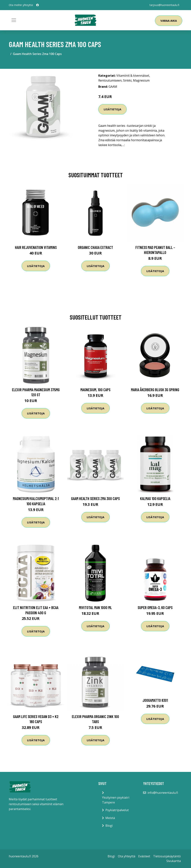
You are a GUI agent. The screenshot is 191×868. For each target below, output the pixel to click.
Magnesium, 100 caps (95, 390)
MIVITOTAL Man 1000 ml (95, 607)
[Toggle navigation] (14, 20)
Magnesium (141, 80)
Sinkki (127, 80)
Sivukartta (174, 861)
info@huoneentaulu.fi (163, 793)
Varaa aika (169, 21)
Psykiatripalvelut (117, 810)
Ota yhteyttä (127, 856)
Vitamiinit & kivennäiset (133, 76)
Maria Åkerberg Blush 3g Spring (155, 390)
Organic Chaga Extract (95, 247)
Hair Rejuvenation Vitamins (36, 247)
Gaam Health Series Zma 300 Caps (95, 498)
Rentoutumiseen (110, 80)
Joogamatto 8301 (155, 700)
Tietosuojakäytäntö (167, 856)
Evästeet (144, 856)
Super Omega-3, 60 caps (155, 607)
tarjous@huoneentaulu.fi (164, 5)
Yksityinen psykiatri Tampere (116, 800)
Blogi (109, 826)
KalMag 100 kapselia (155, 498)
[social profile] (37, 5)
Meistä (110, 818)
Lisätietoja (112, 109)
